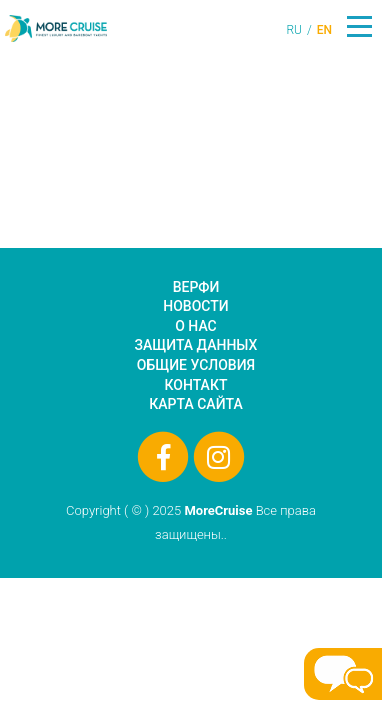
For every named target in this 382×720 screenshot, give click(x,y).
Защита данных (196, 345)
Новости (195, 306)
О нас (196, 326)
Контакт (196, 385)
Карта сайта (195, 404)
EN (324, 30)
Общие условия (196, 365)
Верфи (196, 287)
